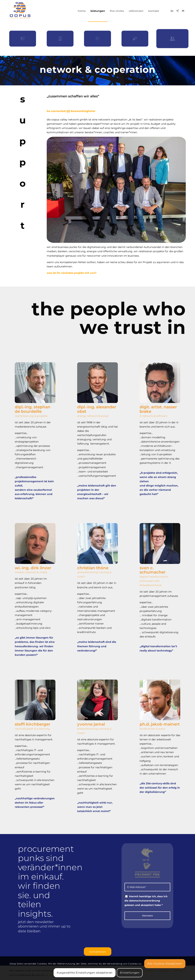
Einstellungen (130, 973)
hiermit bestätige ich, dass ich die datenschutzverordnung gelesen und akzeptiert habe (146, 901)
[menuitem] (82, 11)
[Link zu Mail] (183, 11)
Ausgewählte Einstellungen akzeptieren (85, 973)
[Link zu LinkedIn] (172, 11)
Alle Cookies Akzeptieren (165, 964)
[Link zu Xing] (177, 11)
